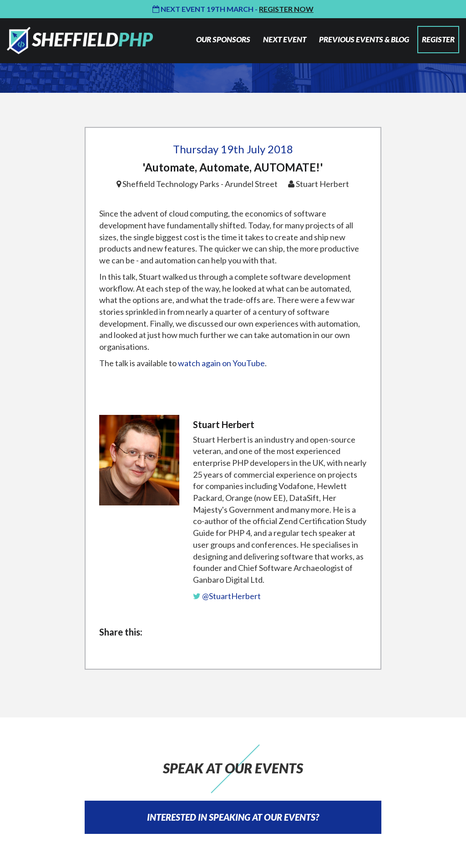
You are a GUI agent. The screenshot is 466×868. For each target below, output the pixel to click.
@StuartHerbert (227, 596)
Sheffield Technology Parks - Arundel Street (200, 184)
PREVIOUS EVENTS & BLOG (364, 39)
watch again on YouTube (221, 363)
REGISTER (438, 39)
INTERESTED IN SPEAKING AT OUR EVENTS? (233, 817)
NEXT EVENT (285, 39)
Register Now (286, 9)
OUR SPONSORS (223, 39)
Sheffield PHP (80, 40)
